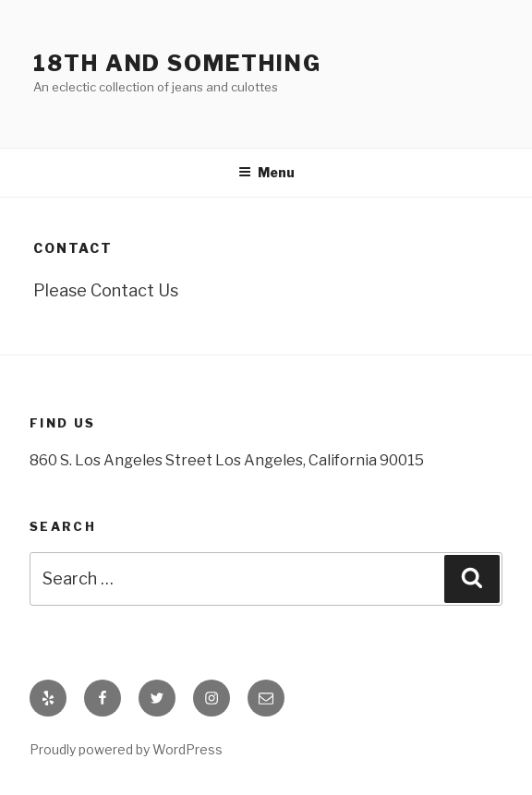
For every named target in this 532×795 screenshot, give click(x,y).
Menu (266, 172)
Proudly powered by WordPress (126, 749)
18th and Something (177, 63)
